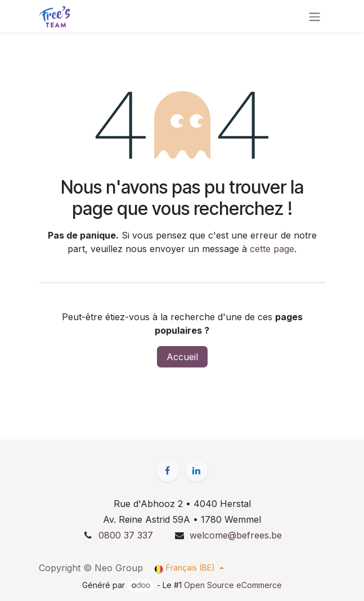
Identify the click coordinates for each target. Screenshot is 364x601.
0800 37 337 (126, 535)
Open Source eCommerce (233, 585)
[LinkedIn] (196, 470)
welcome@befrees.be (236, 535)
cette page (272, 249)
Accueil (182, 357)
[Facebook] (168, 470)
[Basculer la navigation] (314, 16)
